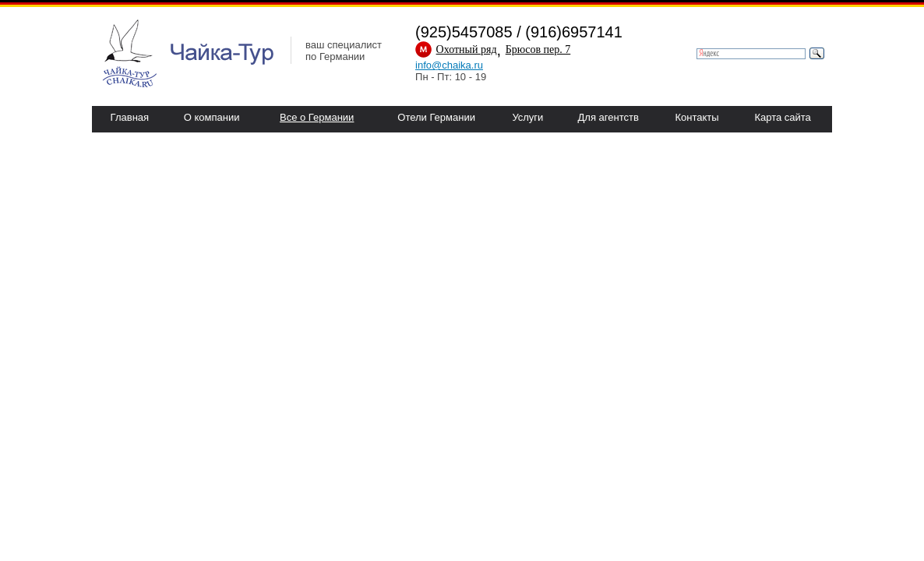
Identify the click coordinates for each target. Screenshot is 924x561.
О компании (212, 117)
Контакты (697, 117)
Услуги (527, 117)
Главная (130, 117)
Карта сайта (782, 117)
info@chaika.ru (449, 65)
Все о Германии (317, 117)
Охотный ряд (467, 49)
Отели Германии (436, 117)
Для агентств (608, 117)
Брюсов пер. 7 (538, 49)
